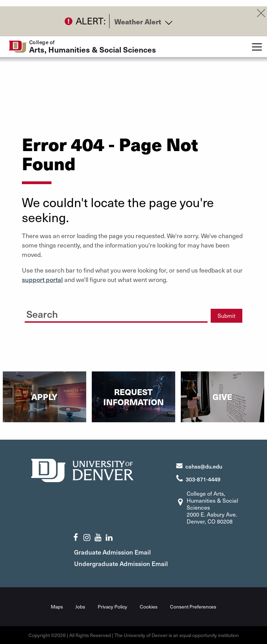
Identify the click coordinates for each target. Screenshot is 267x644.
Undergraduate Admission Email (121, 563)
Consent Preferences (193, 607)
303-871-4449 (203, 479)
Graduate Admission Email (112, 552)
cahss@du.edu (204, 466)
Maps (57, 607)
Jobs (80, 607)
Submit (226, 316)
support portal (42, 279)
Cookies (149, 607)
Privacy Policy (112, 607)
